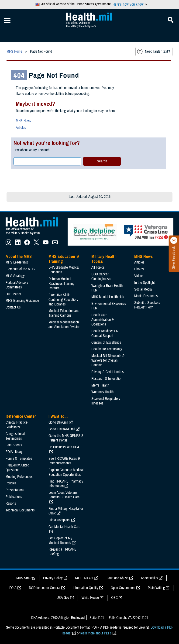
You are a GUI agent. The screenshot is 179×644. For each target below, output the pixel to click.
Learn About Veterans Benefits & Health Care (64, 495)
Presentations (15, 490)
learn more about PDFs (96, 633)
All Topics (98, 267)
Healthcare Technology (107, 349)
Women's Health (102, 392)
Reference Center (21, 416)
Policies (11, 483)
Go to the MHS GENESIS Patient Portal (66, 438)
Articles (21, 128)
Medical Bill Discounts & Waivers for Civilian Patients (108, 360)
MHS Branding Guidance (22, 301)
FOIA (13, 588)
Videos (139, 276)
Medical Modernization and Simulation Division (64, 325)
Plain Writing (156, 588)
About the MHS (19, 257)
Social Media (143, 289)
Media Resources (146, 296)
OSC (114, 598)
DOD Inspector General (45, 588)
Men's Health (100, 385)
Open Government (123, 588)
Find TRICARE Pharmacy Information (66, 484)
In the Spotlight (145, 283)
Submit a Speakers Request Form (147, 305)
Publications (14, 497)
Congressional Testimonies (15, 436)
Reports (11, 504)
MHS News (23, 121)
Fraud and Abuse (117, 578)
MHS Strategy (15, 276)
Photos (139, 269)
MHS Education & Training (64, 259)
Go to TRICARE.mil (62, 429)
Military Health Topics (104, 259)
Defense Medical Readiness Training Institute (61, 284)
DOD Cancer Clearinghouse (101, 277)
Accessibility (149, 578)
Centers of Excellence (106, 343)
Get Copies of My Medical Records (60, 541)
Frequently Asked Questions (17, 468)
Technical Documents (20, 510)
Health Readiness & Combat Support (105, 333)
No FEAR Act (84, 578)
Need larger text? (153, 51)
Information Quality (86, 588)
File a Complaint (59, 520)
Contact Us (13, 307)
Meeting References (19, 477)
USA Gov (63, 598)
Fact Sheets (14, 445)
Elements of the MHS (20, 269)
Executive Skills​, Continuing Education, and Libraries (63, 300)
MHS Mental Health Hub (108, 297)
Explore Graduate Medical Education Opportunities (66, 472)
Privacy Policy (53, 578)
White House (90, 598)
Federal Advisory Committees (17, 285)
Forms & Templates (19, 459)
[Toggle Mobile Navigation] (7, 21)
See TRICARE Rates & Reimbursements (64, 461)
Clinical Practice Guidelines (17, 425)
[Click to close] (174, 240)
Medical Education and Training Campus (64, 313)
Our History (13, 294)
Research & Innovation (107, 379)
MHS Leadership (17, 262)
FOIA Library (14, 452)
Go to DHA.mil (58, 422)
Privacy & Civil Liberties (108, 372)
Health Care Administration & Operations (103, 320)
